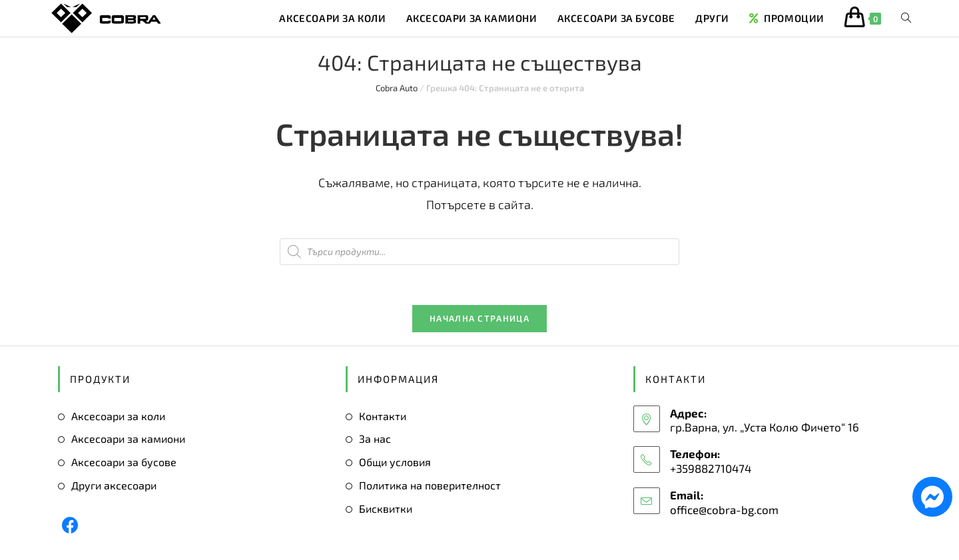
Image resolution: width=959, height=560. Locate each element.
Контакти (383, 416)
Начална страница (479, 318)
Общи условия (395, 462)
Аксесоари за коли (118, 416)
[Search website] (906, 18)
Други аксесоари (114, 485)
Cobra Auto (397, 88)
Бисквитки (386, 508)
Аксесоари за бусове (124, 462)
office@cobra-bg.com (724, 509)
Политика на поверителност (430, 485)
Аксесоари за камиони (128, 439)
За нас (375, 439)
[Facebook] (70, 525)
